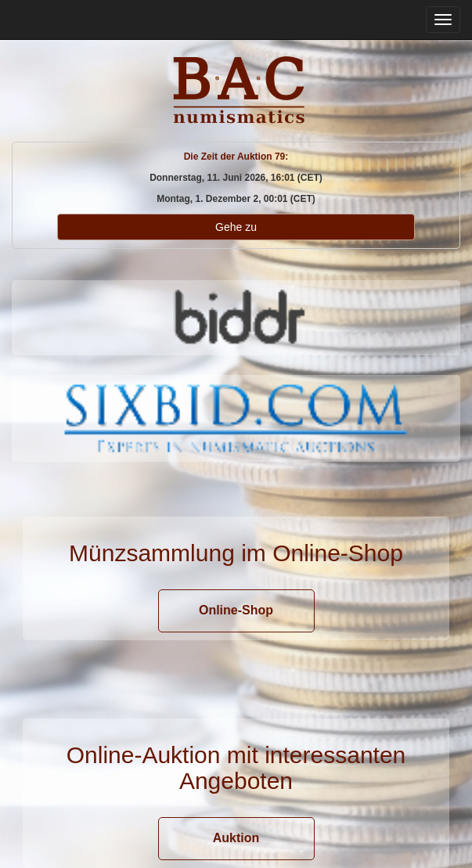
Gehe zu (236, 227)
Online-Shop (236, 610)
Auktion (236, 838)
